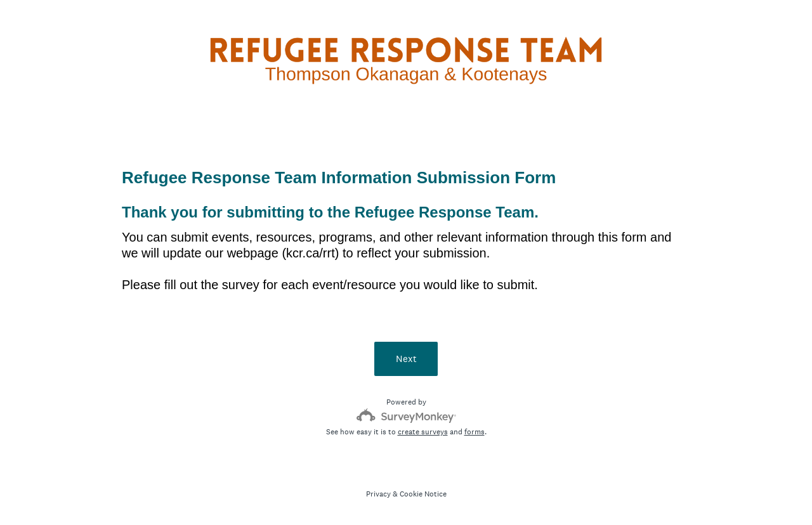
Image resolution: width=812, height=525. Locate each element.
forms (475, 432)
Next (406, 359)
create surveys (423, 432)
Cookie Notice (423, 494)
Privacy (378, 494)
